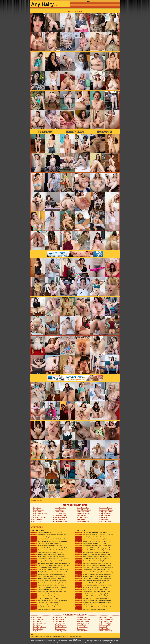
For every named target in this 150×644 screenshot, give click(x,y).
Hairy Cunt (36, 516)
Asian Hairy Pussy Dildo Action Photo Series (91, 537)
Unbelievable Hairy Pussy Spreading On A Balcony (48, 574)
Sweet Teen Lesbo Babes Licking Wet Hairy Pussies (48, 581)
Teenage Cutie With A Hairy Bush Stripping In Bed (92, 548)
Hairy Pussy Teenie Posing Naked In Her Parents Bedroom (50, 539)
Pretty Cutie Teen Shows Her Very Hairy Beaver (47, 594)
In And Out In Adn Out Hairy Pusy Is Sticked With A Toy (94, 572)
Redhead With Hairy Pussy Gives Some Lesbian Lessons (49, 570)
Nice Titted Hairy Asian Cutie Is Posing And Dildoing (93, 578)
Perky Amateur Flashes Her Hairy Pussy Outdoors (92, 539)
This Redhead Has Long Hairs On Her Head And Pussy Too (50, 563)
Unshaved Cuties (83, 514)
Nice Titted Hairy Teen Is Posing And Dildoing (91, 532)
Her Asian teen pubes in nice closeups (44, 598)
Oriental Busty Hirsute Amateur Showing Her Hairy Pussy (94, 568)
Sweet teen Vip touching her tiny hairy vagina (46, 546)
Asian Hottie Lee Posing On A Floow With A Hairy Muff (94, 535)
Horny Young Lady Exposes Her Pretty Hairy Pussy (48, 592)
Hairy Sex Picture (83, 521)
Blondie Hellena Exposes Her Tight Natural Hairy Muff (93, 546)
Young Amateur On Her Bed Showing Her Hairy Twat (49, 541)
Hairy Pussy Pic (105, 516)
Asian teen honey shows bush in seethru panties (47, 568)
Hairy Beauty (59, 510)
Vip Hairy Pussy (83, 517)
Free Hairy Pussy (61, 521)
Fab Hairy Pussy (61, 514)
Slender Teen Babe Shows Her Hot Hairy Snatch (92, 589)
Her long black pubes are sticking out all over (46, 532)
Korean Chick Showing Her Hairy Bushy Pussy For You (49, 535)
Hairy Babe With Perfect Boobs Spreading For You (92, 559)
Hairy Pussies (37, 521)
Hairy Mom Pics (75, 132)
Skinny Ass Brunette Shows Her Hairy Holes (91, 561)
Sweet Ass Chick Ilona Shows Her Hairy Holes (47, 552)
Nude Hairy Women (39, 517)
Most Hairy (81, 519)
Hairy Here (50, 636)
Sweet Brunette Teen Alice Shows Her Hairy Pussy (48, 550)
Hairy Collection (105, 514)
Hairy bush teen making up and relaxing (45, 607)
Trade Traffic (75, 639)
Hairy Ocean (45, 132)
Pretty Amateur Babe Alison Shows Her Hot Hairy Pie (93, 563)
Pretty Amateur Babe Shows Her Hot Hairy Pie (91, 609)
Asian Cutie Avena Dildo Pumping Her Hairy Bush (92, 581)
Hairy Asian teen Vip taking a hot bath (44, 605)
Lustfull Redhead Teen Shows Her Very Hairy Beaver (93, 574)
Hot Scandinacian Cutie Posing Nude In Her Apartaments (49, 559)
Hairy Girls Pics (38, 519)
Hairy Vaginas (60, 512)
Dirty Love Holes (83, 512)
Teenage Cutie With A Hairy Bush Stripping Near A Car (49, 554)
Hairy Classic (82, 516)
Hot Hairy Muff (105, 519)
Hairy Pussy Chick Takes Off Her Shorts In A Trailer (93, 570)
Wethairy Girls (60, 519)
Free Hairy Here (60, 516)
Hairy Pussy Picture (106, 510)
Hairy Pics (78, 636)
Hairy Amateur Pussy (40, 514)
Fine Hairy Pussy (61, 517)
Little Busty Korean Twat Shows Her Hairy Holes (92, 552)
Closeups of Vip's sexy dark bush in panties (46, 543)
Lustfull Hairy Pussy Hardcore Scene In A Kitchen (48, 537)
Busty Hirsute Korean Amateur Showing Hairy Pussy (48, 587)
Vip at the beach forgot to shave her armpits (46, 609)
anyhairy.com (113, 642)
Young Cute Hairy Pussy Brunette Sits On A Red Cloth (93, 541)
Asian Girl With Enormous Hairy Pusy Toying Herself (93, 600)
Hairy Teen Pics (60, 508)
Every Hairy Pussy (106, 521)
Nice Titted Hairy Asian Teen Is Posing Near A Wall (48, 583)
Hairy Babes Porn (83, 508)
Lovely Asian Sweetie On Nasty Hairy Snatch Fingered (93, 557)
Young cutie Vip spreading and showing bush (46, 561)
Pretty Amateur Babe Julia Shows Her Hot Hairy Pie (48, 576)
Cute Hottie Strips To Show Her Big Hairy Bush (47, 585)
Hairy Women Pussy (84, 510)
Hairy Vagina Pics (106, 512)
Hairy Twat (103, 517)
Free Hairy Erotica (106, 508)
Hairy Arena (104, 132)
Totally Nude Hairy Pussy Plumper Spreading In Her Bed (49, 572)
